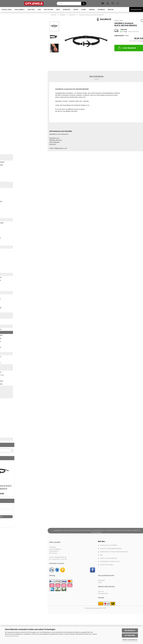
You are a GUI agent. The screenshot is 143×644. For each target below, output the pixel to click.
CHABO (84, 10)
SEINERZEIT (67, 10)
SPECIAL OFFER (7, 10)
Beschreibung (97, 77)
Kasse (100, 582)
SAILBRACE (101, 10)
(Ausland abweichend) (133, 32)
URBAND (92, 10)
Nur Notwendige (130, 635)
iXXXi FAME (31, 10)
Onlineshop (88, 608)
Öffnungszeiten (103, 594)
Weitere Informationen (130, 640)
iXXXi (39, 10)
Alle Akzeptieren (130, 630)
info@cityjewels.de (60, 557)
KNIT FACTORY (49, 10)
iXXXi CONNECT (20, 10)
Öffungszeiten (136, 10)
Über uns (101, 591)
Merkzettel (101, 580)
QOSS (58, 10)
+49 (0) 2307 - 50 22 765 (59, 559)
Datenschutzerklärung (12, 636)
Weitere (111, 10)
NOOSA (76, 10)
